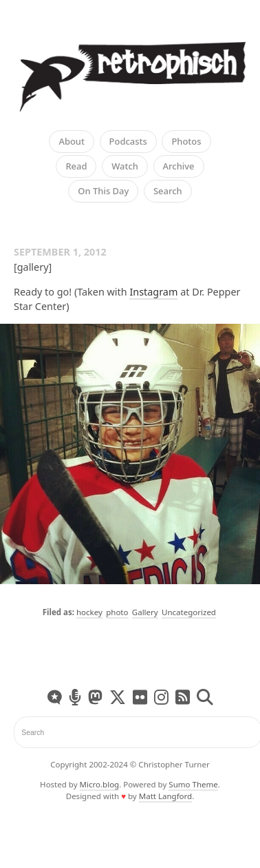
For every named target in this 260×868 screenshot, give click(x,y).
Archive (179, 166)
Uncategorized (189, 612)
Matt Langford (165, 796)
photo (117, 612)
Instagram (153, 292)
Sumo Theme (193, 784)
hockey (89, 612)
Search (168, 191)
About (72, 141)
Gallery (145, 612)
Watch (125, 166)
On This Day (103, 191)
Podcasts (128, 141)
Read (76, 166)
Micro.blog (100, 784)
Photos (186, 141)
